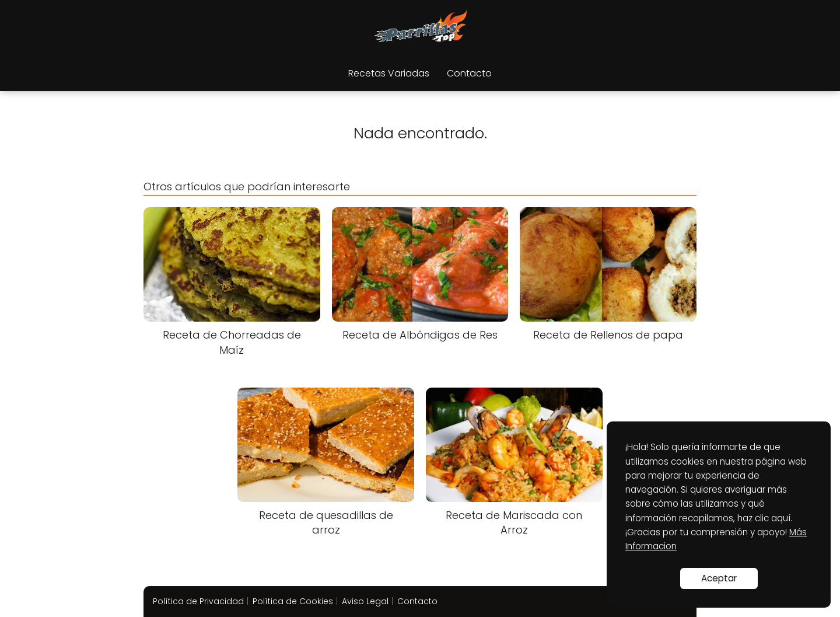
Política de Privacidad (198, 601)
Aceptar (719, 578)
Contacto (469, 73)
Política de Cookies (293, 601)
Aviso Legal (365, 601)
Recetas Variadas (389, 73)
